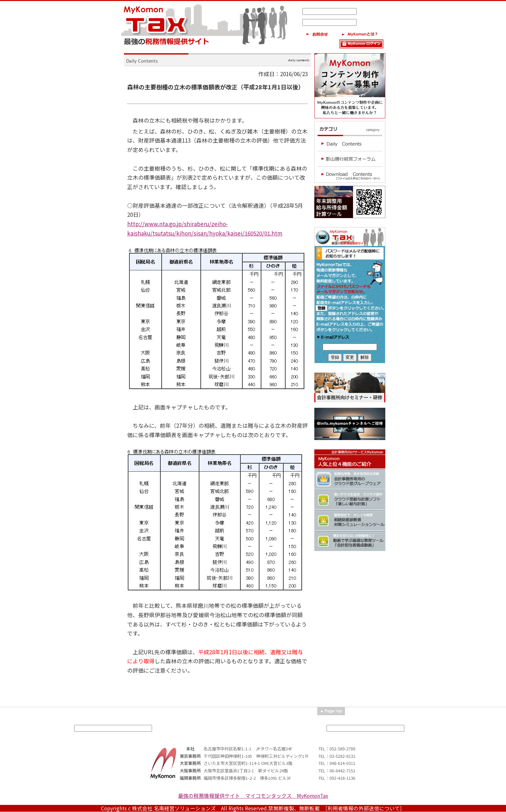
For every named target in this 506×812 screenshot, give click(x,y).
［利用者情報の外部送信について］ (365, 808)
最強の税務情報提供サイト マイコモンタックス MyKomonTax (253, 796)
